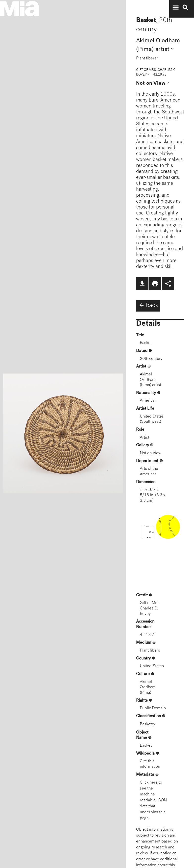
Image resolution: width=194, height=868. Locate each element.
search (185, 8)
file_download (142, 284)
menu (175, 8)
